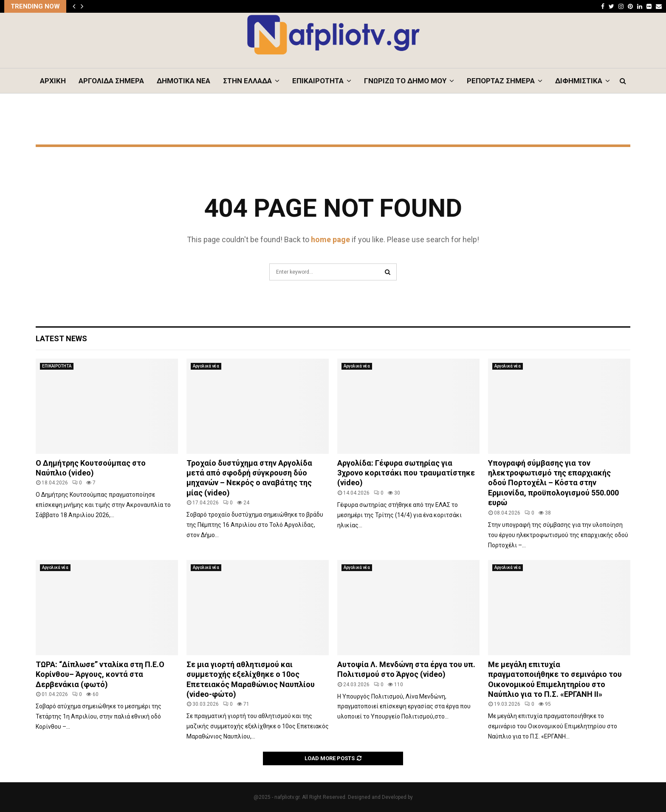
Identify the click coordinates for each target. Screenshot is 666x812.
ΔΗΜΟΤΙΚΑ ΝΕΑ (183, 81)
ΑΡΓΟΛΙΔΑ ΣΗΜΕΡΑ (111, 81)
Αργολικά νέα (206, 366)
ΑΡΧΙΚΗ (53, 81)
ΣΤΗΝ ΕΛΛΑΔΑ (247, 81)
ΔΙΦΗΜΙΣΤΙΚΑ (579, 81)
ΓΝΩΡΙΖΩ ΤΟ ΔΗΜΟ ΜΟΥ (405, 81)
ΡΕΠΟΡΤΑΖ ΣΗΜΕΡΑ (501, 81)
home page (330, 239)
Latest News (61, 338)
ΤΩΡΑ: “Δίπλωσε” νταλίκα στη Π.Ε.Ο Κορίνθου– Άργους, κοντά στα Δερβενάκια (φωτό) (100, 674)
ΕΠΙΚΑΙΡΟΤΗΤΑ (318, 81)
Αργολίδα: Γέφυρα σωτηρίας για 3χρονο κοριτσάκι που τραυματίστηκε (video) (406, 473)
